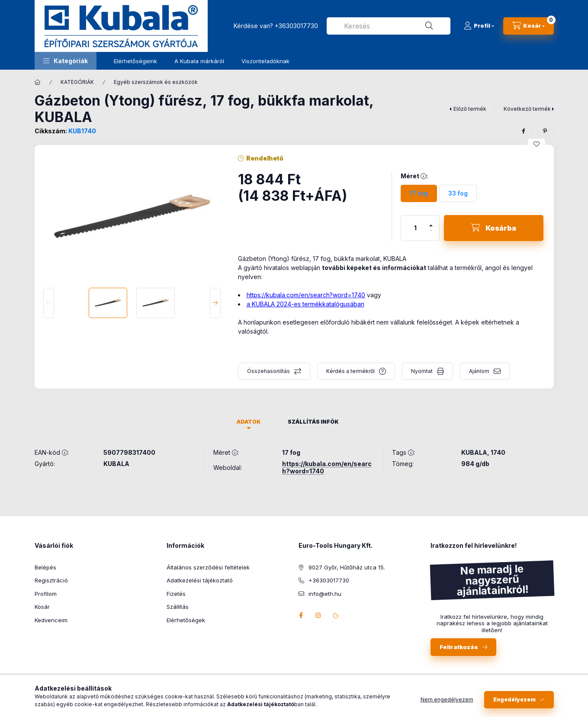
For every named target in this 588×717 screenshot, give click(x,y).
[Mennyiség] (415, 228)
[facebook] (524, 131)
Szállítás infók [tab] (313, 422)
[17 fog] (419, 193)
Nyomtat (422, 371)
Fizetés (176, 594)
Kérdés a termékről (350, 371)
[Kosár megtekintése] (529, 26)
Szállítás (178, 607)
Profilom (46, 594)
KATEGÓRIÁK (77, 82)
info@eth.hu (325, 594)
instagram (318, 615)
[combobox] (389, 26)
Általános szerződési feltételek (208, 567)
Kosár (42, 607)
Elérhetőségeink (135, 61)
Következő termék (527, 109)
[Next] (215, 303)
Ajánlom (479, 371)
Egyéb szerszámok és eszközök (156, 82)
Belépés (45, 567)
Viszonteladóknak (265, 61)
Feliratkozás (459, 647)
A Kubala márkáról (199, 61)
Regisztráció (51, 580)
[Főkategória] (38, 82)
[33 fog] (458, 193)
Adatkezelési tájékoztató (200, 580)
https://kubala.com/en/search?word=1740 (306, 295)
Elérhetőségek (186, 620)
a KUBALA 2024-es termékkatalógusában (305, 304)
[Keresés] (429, 26)
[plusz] (431, 222)
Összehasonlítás (268, 371)
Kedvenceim (51, 620)
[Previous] (49, 303)
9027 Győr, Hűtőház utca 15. (347, 567)
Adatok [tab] (249, 422)
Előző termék (470, 109)
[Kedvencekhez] (537, 144)
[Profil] (479, 26)
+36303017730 (296, 26)
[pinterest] (545, 131)
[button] (66, 61)
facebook (301, 615)
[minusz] (431, 234)
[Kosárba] (494, 228)
